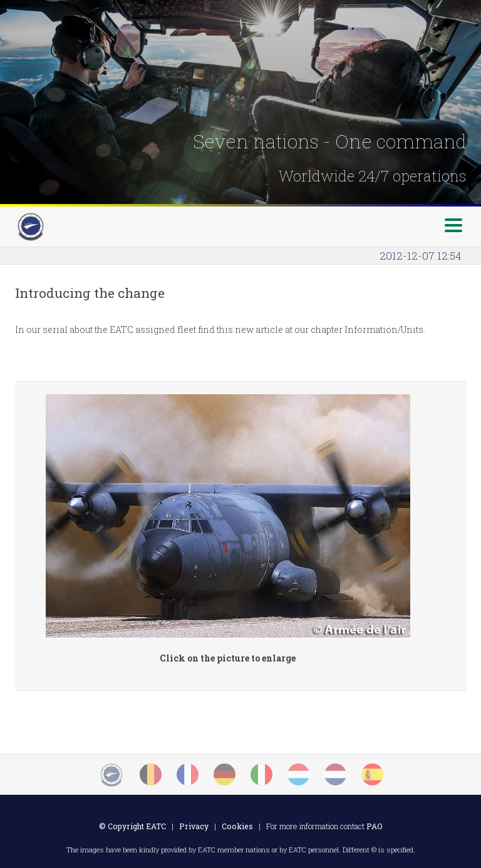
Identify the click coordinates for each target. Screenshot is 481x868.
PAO (375, 826)
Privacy (194, 826)
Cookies (237, 826)
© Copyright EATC (132, 826)
